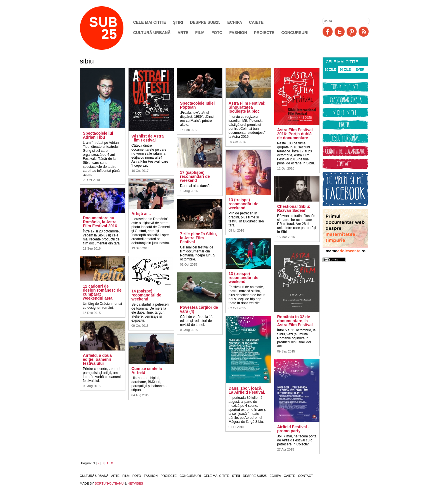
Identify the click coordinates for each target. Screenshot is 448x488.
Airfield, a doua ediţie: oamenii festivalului (97, 359)
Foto (217, 33)
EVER (360, 69)
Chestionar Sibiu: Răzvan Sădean (294, 208)
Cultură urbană (152, 33)
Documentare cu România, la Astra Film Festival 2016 (100, 222)
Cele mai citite (150, 22)
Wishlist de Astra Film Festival (148, 138)
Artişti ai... (141, 214)
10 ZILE (330, 69)
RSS (364, 32)
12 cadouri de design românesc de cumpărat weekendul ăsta (102, 292)
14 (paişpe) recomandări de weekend (146, 295)
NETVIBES (135, 483)
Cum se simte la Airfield (147, 371)
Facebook (328, 32)
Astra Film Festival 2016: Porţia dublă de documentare (295, 134)
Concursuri (295, 33)
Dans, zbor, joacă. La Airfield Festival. (247, 390)
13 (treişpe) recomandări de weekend (243, 204)
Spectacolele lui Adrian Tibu (98, 135)
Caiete (256, 22)
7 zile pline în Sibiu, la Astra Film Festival (198, 238)
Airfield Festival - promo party (293, 429)
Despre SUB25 (205, 22)
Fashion (238, 33)
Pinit (352, 32)
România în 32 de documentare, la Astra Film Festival (295, 321)
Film (200, 33)
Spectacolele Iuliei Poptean (197, 105)
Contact (305, 476)
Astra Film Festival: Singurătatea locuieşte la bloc (247, 107)
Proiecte (264, 33)
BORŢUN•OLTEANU (109, 483)
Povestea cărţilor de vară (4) (199, 309)
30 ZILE (345, 69)
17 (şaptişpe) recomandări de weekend (195, 176)
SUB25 (108, 28)
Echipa (235, 22)
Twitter (340, 32)
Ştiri (178, 22)
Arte (183, 33)
